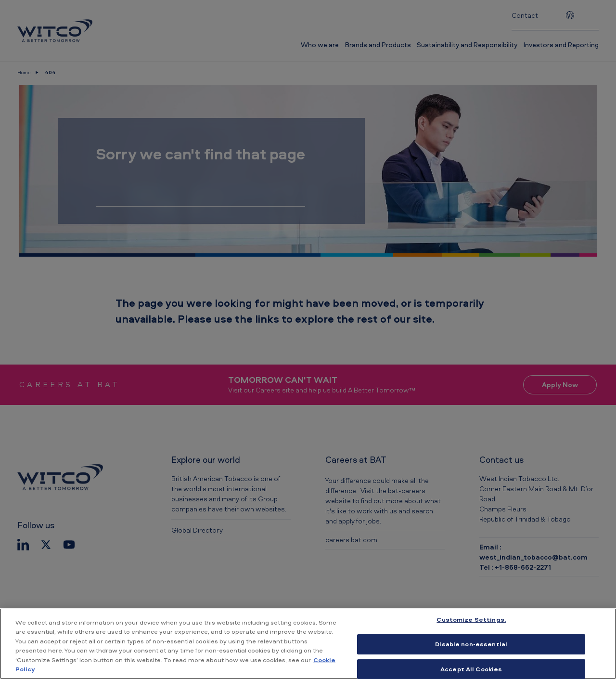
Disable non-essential (471, 644)
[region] (308, 644)
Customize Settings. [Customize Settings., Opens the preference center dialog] (471, 620)
